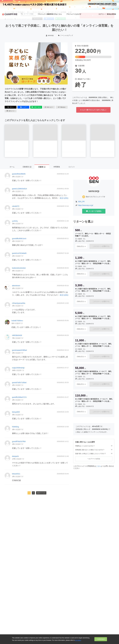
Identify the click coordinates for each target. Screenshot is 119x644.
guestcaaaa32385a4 (19, 350)
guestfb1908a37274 (19, 397)
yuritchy (15, 221)
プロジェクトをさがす (74, 14)
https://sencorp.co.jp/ (86, 205)
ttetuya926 (16, 412)
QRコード (11, 111)
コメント (72, 167)
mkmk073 (16, 206)
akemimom (16, 286)
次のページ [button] (41, 493)
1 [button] (29, 493)
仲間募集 (57, 167)
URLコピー (49, 107)
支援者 (42, 167)
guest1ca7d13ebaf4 (19, 253)
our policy (78, 640)
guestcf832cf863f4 (19, 174)
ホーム (12, 167)
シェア (23, 107)
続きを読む (64, 198)
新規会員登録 (111, 14)
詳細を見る (81, 246)
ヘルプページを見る (94, 459)
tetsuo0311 (16, 474)
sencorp (50, 35)
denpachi (15, 456)
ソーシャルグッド (66, 35)
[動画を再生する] (36, 63)
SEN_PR (81, 202)
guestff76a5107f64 (19, 442)
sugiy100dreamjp (18, 368)
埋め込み (62, 107)
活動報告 (27, 167)
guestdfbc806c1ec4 (19, 239)
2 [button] (33, 493)
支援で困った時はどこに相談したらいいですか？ (94, 454)
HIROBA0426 (17, 335)
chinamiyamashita (19, 303)
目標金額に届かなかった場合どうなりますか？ (94, 450)
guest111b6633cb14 (19, 189)
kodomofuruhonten (19, 268)
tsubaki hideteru (17, 321)
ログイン (102, 14)
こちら (98, 466)
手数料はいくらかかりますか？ (94, 446)
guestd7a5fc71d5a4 (19, 383)
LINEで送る (36, 107)
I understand (101, 639)
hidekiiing (15, 427)
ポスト (11, 107)
